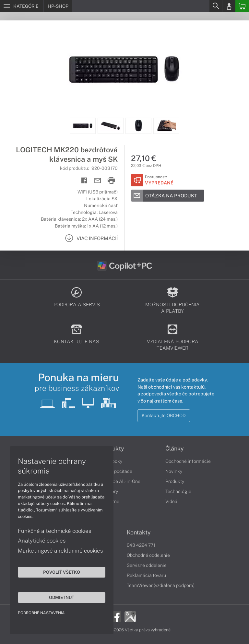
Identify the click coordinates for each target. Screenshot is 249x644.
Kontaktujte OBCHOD (164, 416)
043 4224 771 (141, 545)
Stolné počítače (116, 471)
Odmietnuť (62, 597)
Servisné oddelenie (147, 565)
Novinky (174, 471)
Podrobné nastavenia (41, 613)
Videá (171, 501)
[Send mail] (98, 181)
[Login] (229, 6)
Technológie (178, 491)
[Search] (216, 6)
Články (175, 449)
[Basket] (242, 6)
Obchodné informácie (188, 461)
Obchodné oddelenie (148, 555)
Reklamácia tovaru (146, 575)
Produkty (175, 481)
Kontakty (139, 533)
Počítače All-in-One (120, 481)
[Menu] (22, 6)
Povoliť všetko (62, 572)
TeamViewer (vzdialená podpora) (161, 585)
